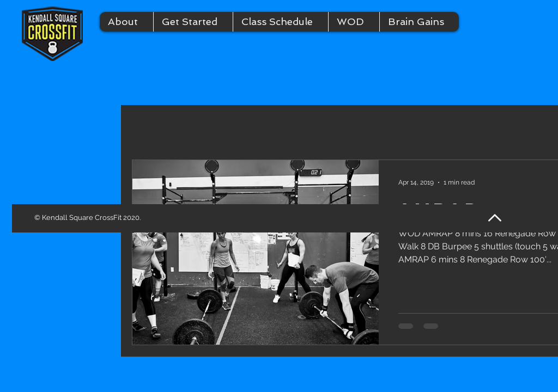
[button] (126, 22)
